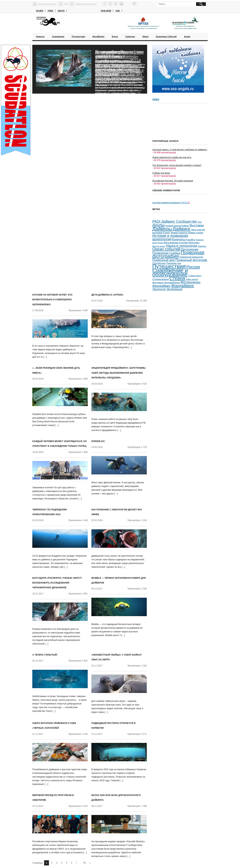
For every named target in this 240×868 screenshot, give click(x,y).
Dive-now (106, 11)
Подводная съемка (166, 253)
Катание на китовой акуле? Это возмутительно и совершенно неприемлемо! (52, 300)
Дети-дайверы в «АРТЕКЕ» (108, 295)
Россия (193, 267)
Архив (187, 36)
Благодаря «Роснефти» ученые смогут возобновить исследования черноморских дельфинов (119, 63)
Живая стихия (196, 233)
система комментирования (171, 203)
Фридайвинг (183, 286)
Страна (177, 278)
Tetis (200, 222)
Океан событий (166, 249)
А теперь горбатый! (45, 655)
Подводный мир (163, 260)
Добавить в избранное (86, 4)
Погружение (190, 249)
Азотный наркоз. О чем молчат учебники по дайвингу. (180, 150)
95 (85, 863)
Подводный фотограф (191, 260)
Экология (159, 289)
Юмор (146, 36)
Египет (167, 233)
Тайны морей (192, 279)
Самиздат (130, 36)
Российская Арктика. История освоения (173, 181)
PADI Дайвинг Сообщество (175, 221)
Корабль (191, 240)
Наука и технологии (181, 246)
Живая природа (179, 233)
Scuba (40, 11)
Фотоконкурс (191, 282)
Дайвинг (181, 229)
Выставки (197, 225)
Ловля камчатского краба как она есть (172, 157)
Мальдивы (194, 243)
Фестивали (158, 283)
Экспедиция (174, 289)
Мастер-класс (159, 246)
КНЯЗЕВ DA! (98, 441)
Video (156, 99)
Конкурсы (179, 239)
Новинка (202, 246)
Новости (40, 36)
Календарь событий (166, 36)
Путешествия (78, 36)
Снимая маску (195, 276)
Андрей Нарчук (173, 226)
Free (50, 11)
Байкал (185, 226)
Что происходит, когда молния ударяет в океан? (177, 165)
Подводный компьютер (191, 257)
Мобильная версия (47, 4)
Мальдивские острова (176, 243)
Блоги (115, 36)
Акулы (158, 225)
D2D (118, 11)
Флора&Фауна (172, 283)
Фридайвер (161, 286)
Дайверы (162, 229)
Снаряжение (58, 36)
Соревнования (161, 279)
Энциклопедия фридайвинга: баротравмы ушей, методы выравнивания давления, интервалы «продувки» (119, 373)
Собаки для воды (161, 173)
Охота (61, 11)
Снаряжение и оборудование (170, 273)
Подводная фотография (178, 254)
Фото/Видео (98, 36)
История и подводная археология (170, 237)
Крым (160, 243)
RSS (66, 4)
